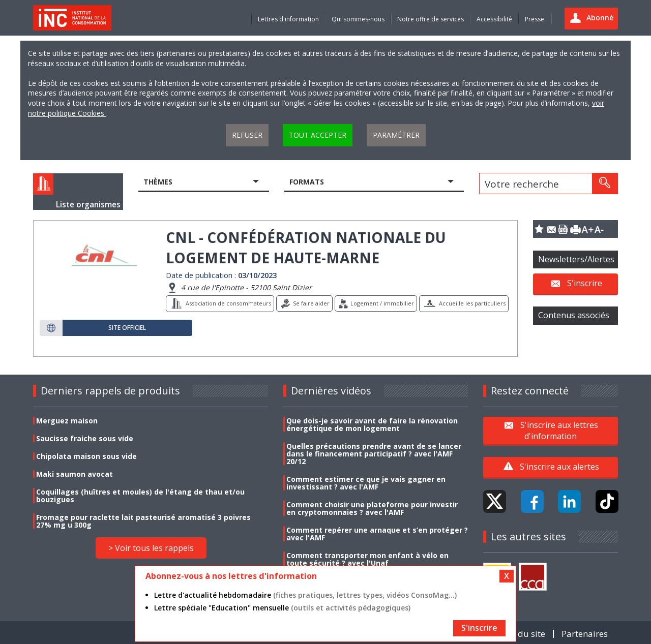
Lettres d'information (288, 19)
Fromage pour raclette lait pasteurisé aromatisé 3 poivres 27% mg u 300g (143, 521)
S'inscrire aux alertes (559, 467)
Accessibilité (494, 19)
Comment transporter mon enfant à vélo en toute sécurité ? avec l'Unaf (367, 559)
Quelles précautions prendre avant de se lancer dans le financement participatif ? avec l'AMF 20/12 (374, 454)
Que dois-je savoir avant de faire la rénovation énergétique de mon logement (372, 424)
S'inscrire (585, 283)
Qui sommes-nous (358, 19)
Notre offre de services (431, 19)
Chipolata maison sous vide (86, 456)
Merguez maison (67, 421)
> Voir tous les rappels (151, 548)
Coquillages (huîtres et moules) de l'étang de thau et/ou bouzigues (140, 496)
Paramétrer (396, 135)
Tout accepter (318, 135)
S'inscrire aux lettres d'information (559, 430)
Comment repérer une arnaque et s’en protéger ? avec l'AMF (377, 534)
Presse (535, 19)
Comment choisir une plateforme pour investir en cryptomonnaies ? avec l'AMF (372, 508)
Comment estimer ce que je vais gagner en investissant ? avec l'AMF (366, 483)
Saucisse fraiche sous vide (85, 438)
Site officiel (127, 328)
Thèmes (158, 182)
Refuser (247, 135)
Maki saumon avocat (75, 474)
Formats (307, 182)
